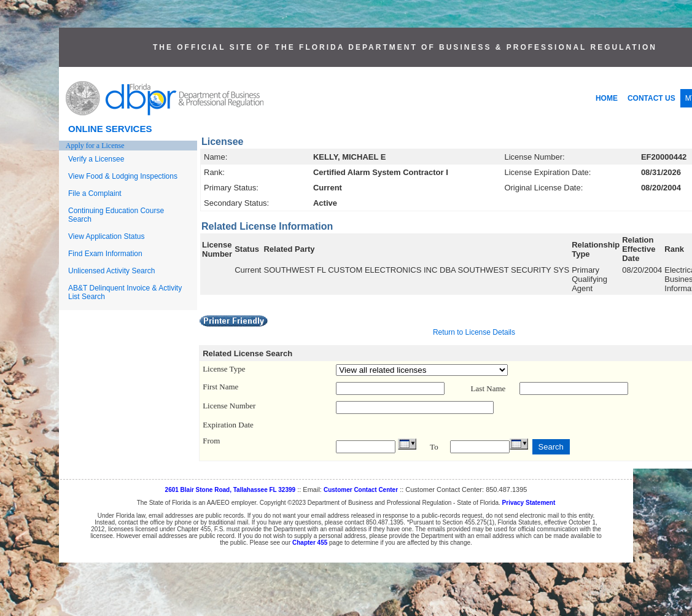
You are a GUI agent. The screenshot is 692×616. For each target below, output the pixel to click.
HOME (607, 98)
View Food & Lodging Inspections (123, 176)
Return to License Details (474, 332)
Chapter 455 (310, 543)
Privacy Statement (529, 503)
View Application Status (107, 236)
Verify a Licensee (96, 159)
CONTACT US (651, 98)
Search (551, 447)
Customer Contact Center (361, 490)
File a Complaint (95, 193)
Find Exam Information (105, 254)
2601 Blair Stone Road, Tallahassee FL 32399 (231, 490)
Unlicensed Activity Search (111, 271)
